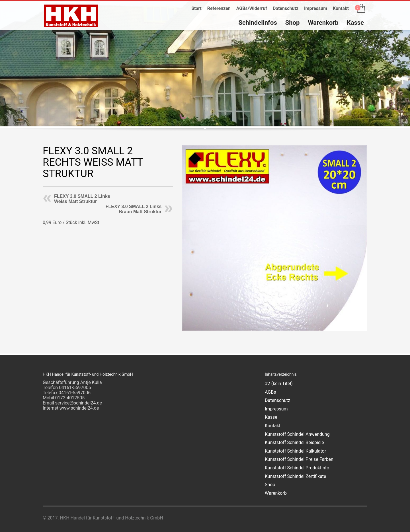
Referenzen (219, 8)
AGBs (270, 392)
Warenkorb (276, 493)
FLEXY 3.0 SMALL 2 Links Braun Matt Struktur (134, 209)
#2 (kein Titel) (279, 384)
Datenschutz (286, 8)
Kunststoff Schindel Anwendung (297, 434)
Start (196, 8)
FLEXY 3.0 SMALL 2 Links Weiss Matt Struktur (82, 199)
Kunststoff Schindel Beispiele (294, 442)
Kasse (271, 417)
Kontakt (341, 8)
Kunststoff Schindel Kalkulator (295, 451)
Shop (270, 485)
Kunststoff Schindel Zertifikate (296, 476)
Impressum (316, 8)
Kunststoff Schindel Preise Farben (299, 459)
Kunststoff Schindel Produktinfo (297, 468)
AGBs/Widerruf (252, 8)
